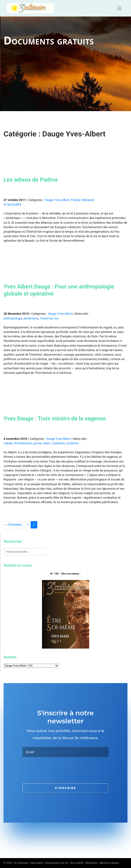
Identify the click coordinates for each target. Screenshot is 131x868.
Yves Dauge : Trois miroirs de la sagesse (55, 419)
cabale (8, 443)
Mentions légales (109, 863)
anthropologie (13, 318)
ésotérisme (31, 318)
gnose (37, 443)
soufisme (72, 443)
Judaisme (58, 443)
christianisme (23, 443)
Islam (47, 443)
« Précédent (14, 525)
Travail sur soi (49, 318)
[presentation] (58, 770)
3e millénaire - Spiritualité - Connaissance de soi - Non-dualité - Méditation (56, 863)
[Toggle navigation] (119, 8)
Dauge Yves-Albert (57, 200)
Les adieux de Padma (31, 180)
